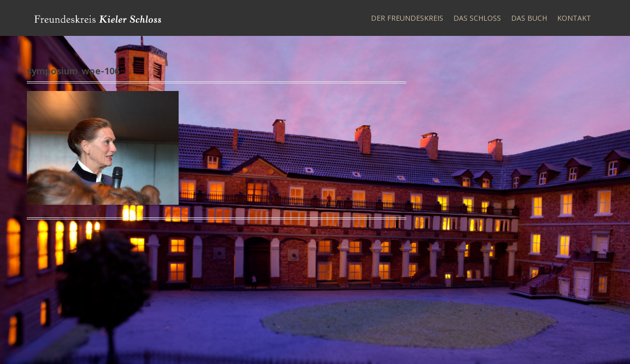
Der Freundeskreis (407, 18)
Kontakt (574, 18)
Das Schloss (477, 18)
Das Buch (529, 18)
